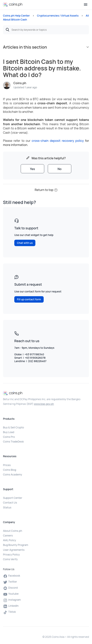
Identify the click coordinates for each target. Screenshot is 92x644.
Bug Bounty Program (16, 545)
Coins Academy (13, 474)
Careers (8, 535)
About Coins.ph (13, 531)
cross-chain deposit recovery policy (58, 141)
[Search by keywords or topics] (46, 30)
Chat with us (25, 243)
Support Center (13, 498)
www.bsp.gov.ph (44, 404)
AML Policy (10, 540)
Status (7, 507)
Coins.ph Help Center (16, 16)
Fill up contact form (29, 299)
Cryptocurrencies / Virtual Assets (58, 16)
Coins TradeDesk (13, 441)
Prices (7, 465)
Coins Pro (9, 437)
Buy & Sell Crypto (13, 427)
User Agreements (14, 550)
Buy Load (9, 432)
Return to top (46, 190)
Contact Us (10, 502)
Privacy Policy (11, 554)
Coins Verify (10, 559)
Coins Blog (10, 470)
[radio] (32, 169)
